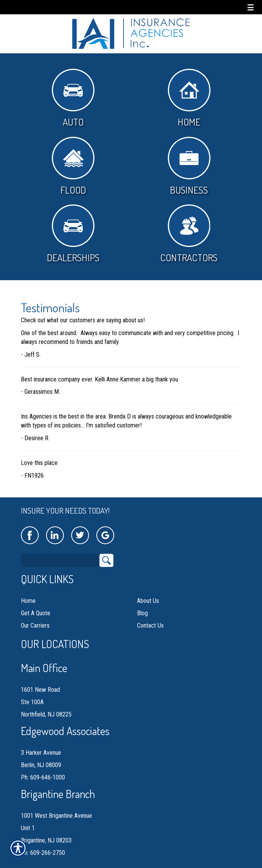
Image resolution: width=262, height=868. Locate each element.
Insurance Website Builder (95, 863)
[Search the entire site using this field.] (60, 553)
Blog (142, 605)
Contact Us (150, 618)
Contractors (189, 234)
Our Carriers (35, 618)
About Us (148, 593)
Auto (73, 98)
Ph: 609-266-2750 (43, 845)
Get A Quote (36, 605)
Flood (73, 166)
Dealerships (73, 234)
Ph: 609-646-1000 (43, 770)
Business (189, 166)
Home (189, 98)
